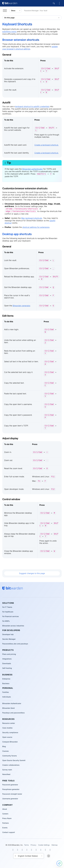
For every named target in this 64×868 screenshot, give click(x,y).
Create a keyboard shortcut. (47, 145)
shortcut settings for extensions (36, 227)
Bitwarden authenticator (33, 169)
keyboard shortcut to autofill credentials (32, 106)
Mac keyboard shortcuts (32, 218)
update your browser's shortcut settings (30, 48)
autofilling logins (9, 31)
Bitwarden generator (21, 306)
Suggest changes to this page (32, 573)
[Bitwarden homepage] (13, 588)
